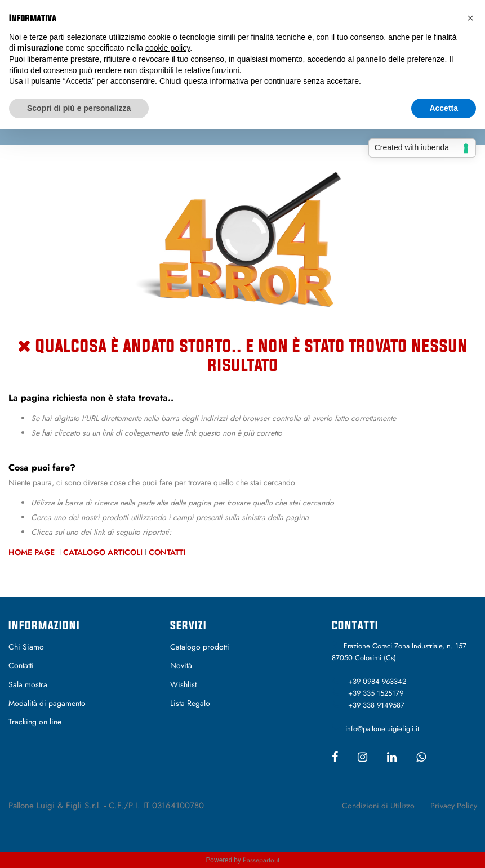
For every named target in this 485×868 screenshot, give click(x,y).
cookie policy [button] (168, 48)
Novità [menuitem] (181, 665)
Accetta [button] (444, 108)
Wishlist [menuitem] (183, 684)
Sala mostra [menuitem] (28, 684)
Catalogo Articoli (103, 552)
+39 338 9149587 (376, 705)
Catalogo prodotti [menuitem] (200, 647)
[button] (470, 18)
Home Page (33, 552)
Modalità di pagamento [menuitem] (47, 703)
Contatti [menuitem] (21, 665)
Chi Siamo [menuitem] (26, 647)
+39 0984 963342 (377, 681)
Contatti (167, 552)
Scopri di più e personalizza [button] (79, 108)
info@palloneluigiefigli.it (382, 729)
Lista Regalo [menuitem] (190, 703)
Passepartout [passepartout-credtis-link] (261, 860)
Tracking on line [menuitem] (35, 722)
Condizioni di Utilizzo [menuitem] (378, 806)
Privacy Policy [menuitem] (454, 806)
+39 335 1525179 (376, 693)
